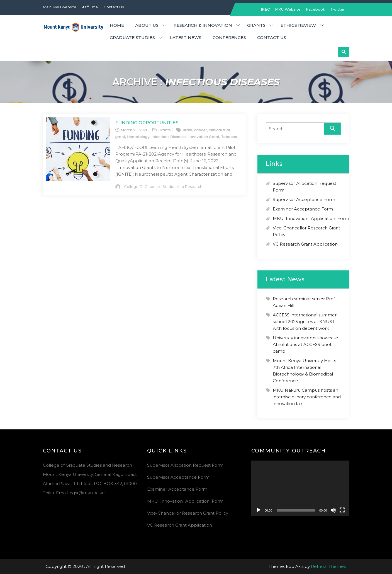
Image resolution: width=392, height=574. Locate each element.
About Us (147, 25)
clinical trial (219, 130)
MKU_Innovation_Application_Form (311, 218)
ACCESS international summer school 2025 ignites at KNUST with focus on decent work (305, 322)
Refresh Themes (328, 566)
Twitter (338, 9)
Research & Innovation (203, 25)
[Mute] (333, 510)
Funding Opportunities (147, 123)
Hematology (138, 137)
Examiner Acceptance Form (303, 209)
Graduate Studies (132, 37)
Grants (256, 25)
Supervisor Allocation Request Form (185, 465)
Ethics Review (298, 25)
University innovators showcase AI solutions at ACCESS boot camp (305, 344)
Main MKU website (60, 7)
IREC (265, 9)
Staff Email (90, 7)
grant (120, 137)
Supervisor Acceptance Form (304, 199)
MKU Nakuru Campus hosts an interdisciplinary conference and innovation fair (307, 397)
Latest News (186, 37)
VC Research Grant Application (305, 244)
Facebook (316, 9)
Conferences (229, 37)
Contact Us (114, 7)
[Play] (259, 510)
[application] (300, 488)
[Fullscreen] (342, 510)
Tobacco (229, 137)
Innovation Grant (204, 137)
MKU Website (288, 9)
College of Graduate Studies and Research (163, 187)
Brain (188, 130)
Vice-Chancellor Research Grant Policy (188, 513)
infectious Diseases (169, 137)
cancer (201, 130)
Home (117, 25)
